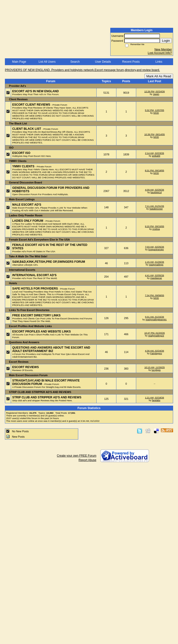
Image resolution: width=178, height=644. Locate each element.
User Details (103, 62)
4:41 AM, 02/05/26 (155, 275)
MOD (156, 113)
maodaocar (156, 278)
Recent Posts (131, 62)
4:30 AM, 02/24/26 (155, 351)
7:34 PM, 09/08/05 (155, 295)
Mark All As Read (159, 76)
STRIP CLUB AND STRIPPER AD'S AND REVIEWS (47, 397)
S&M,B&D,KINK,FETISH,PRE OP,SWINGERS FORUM (49, 262)
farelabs (156, 400)
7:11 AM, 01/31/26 (155, 206)
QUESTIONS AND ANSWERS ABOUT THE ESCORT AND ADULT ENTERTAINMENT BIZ (51, 349)
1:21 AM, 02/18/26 (155, 397)
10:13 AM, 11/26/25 (154, 367)
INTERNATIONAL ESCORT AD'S (34, 275)
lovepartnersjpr (156, 249)
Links (159, 62)
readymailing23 (156, 336)
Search (75, 62)
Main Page (19, 62)
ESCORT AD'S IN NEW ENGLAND (35, 91)
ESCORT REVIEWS (26, 367)
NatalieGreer (156, 209)
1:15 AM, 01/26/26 (155, 262)
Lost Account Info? (160, 53)
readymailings (156, 265)
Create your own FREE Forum (77, 456)
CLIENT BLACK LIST (27, 129)
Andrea (156, 229)
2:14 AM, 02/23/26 (155, 153)
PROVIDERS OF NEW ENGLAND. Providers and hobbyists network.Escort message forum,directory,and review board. (82, 70)
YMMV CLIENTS (24, 166)
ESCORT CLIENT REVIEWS (32, 105)
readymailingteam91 (156, 319)
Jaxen (156, 94)
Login (166, 41)
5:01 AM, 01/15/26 (155, 317)
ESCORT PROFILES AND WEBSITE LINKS (42, 332)
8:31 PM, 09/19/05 (155, 170)
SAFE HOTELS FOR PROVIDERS (35, 289)
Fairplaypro (156, 353)
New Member (163, 50)
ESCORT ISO (21, 153)
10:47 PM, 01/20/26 (155, 333)
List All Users (47, 62)
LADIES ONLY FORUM (28, 221)
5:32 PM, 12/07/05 (155, 110)
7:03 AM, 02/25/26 (155, 247)
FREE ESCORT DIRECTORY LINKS (36, 315)
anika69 (156, 156)
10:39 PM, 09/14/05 (155, 134)
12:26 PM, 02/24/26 (155, 91)
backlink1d (156, 192)
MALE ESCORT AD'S (27, 205)
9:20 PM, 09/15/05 (155, 226)
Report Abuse (87, 460)
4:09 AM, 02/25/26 (155, 190)
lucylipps (156, 370)
